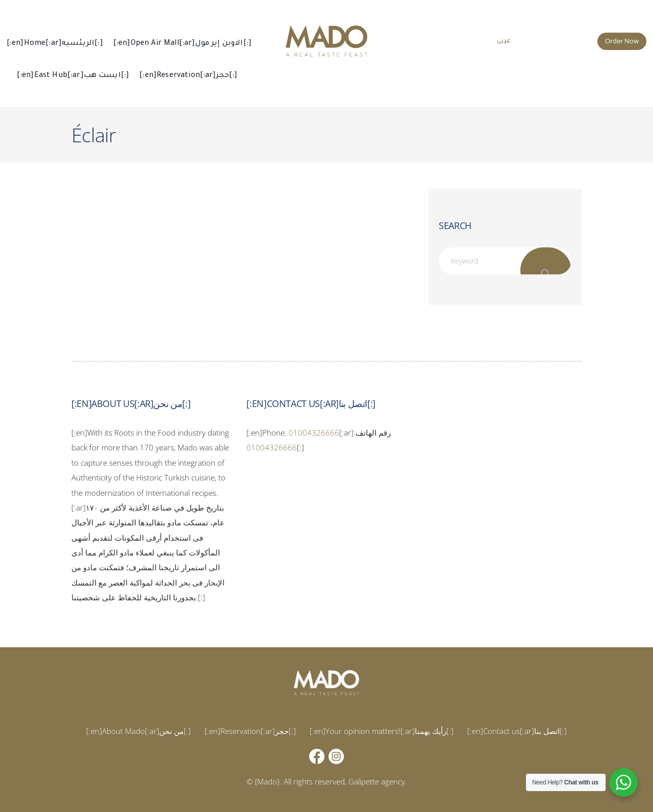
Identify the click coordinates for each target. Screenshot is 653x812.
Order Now (622, 41)
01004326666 (314, 433)
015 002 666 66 (560, 40)
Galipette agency (377, 781)
